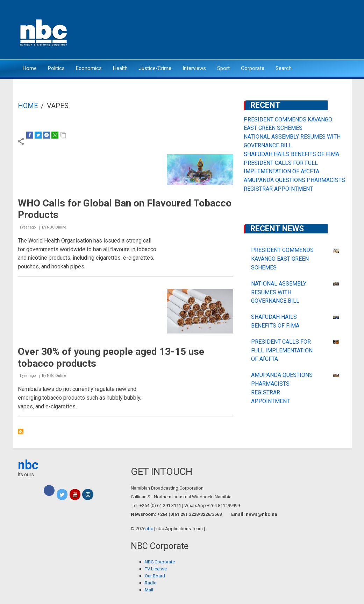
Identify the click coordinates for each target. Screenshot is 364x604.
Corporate (253, 68)
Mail (149, 590)
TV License (156, 569)
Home (30, 68)
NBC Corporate (160, 562)
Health (120, 68)
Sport (223, 68)
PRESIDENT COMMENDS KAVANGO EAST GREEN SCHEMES (282, 259)
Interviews (194, 68)
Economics (89, 68)
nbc (28, 465)
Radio (151, 583)
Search (284, 68)
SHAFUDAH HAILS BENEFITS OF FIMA (291, 154)
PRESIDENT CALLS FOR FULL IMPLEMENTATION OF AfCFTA (282, 350)
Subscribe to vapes (21, 431)
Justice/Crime (155, 68)
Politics (56, 68)
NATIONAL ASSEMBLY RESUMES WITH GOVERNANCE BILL (279, 292)
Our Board (155, 576)
